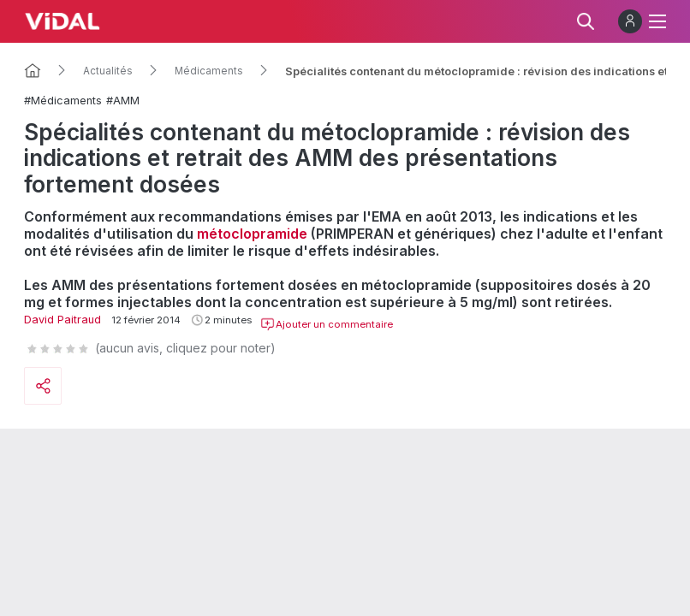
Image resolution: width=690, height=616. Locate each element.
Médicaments (209, 71)
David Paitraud (62, 320)
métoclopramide (252, 234)
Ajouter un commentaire (327, 324)
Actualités (108, 71)
